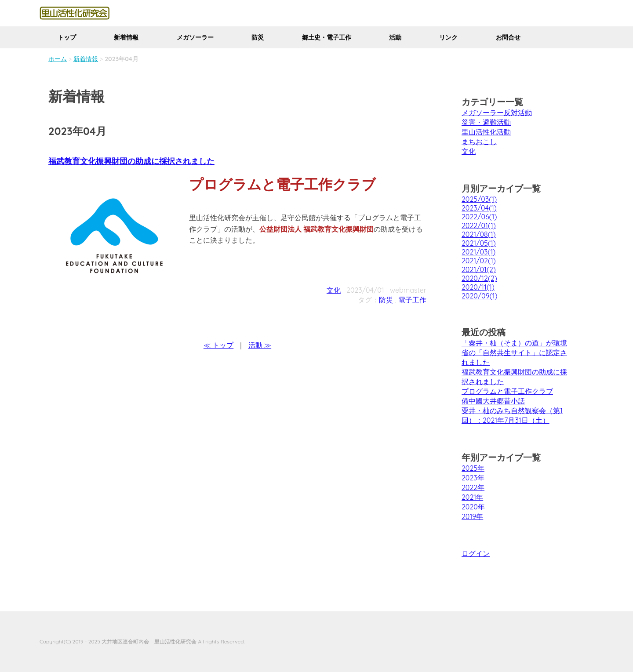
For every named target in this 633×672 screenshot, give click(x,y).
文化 (334, 290)
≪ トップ (218, 345)
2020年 (473, 507)
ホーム (58, 59)
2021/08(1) (479, 234)
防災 (258, 37)
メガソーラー (195, 37)
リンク (448, 37)
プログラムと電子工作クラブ (507, 391)
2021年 (472, 497)
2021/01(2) (479, 269)
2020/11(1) (478, 287)
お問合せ (508, 37)
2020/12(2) (479, 278)
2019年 (472, 516)
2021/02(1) (479, 261)
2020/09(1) (479, 296)
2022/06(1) (479, 217)
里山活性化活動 (486, 132)
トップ (67, 37)
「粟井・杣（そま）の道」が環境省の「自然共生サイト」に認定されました (514, 352)
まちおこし (479, 142)
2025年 (473, 468)
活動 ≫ (260, 345)
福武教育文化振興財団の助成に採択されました (131, 161)
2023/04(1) (479, 208)
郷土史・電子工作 (327, 37)
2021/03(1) (478, 252)
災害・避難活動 (486, 122)
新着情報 (126, 37)
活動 (395, 37)
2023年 (473, 478)
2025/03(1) (479, 199)
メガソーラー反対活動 (497, 113)
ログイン (476, 553)
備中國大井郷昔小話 (493, 401)
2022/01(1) (479, 225)
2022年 (473, 487)
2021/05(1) (479, 243)
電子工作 (412, 300)
